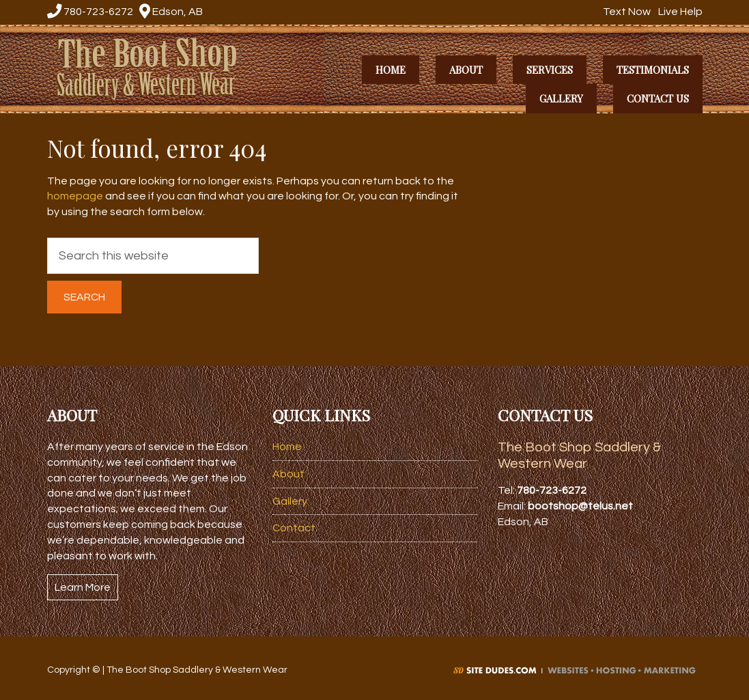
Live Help (679, 12)
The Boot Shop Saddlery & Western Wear (154, 67)
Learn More (83, 587)
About (288, 474)
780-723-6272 (90, 12)
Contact (294, 528)
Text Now (625, 12)
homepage (75, 196)
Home (287, 447)
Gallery (290, 501)
